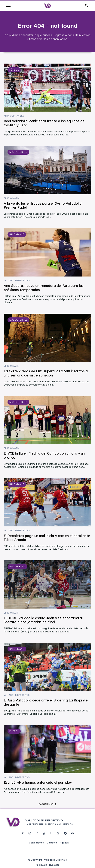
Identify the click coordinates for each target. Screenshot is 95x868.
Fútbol (14, 70)
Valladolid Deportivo (17, 281)
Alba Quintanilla (14, 116)
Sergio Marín (11, 198)
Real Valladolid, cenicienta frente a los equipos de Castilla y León (44, 123)
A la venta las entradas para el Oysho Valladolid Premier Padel (43, 205)
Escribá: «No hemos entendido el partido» (38, 782)
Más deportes (18, 152)
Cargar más (48, 804)
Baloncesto (17, 567)
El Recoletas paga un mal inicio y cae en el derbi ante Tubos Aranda (47, 538)
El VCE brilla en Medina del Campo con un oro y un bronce (44, 455)
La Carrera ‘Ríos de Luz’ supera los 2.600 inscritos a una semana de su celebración (46, 373)
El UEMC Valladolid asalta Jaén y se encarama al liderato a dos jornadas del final (43, 620)
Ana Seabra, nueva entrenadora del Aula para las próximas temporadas (44, 288)
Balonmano (17, 234)
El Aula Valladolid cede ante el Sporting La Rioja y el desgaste (46, 702)
